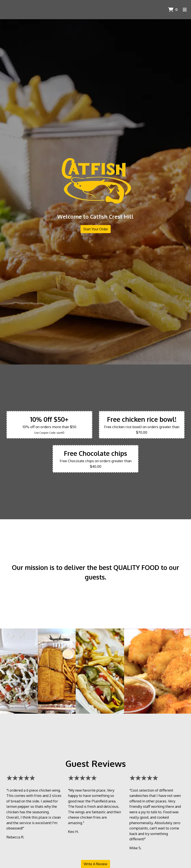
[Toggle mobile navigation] (185, 10)
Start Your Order (96, 229)
